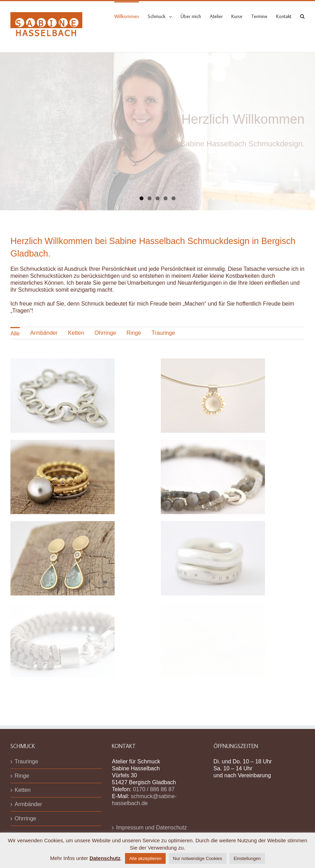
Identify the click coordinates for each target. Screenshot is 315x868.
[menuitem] (131, 16)
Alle (15, 334)
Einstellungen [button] (247, 858)
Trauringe (163, 333)
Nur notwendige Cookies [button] (198, 858)
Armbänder (44, 333)
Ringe (134, 333)
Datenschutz (105, 858)
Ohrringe (105, 333)
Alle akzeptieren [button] (145, 858)
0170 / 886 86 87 (154, 789)
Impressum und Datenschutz (151, 828)
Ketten (76, 333)
